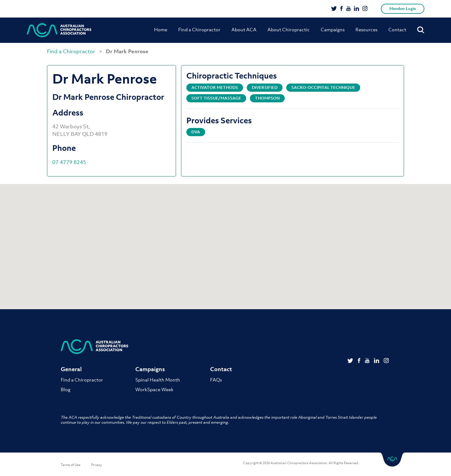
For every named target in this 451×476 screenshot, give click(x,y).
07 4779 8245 (69, 162)
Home (161, 29)
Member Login (403, 9)
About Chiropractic (289, 29)
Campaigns (333, 29)
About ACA (244, 29)
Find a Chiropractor (199, 29)
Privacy (97, 465)
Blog (66, 390)
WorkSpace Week (154, 390)
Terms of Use (71, 465)
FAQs (216, 380)
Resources (366, 29)
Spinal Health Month (158, 380)
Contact (397, 29)
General (71, 369)
